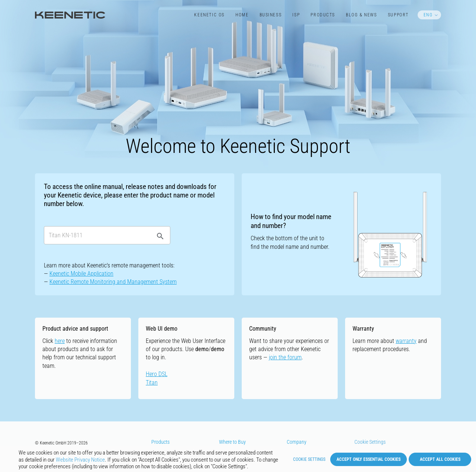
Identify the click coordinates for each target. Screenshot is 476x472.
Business (271, 15)
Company (297, 442)
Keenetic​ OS (209, 15)
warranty (406, 341)
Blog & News (361, 15)
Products (323, 15)
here (60, 341)
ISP (296, 15)
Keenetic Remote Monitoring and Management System (113, 282)
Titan (152, 383)
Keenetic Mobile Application (81, 274)
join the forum (285, 357)
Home (242, 15)
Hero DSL (157, 374)
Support (398, 15)
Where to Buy (232, 442)
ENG (428, 15)
